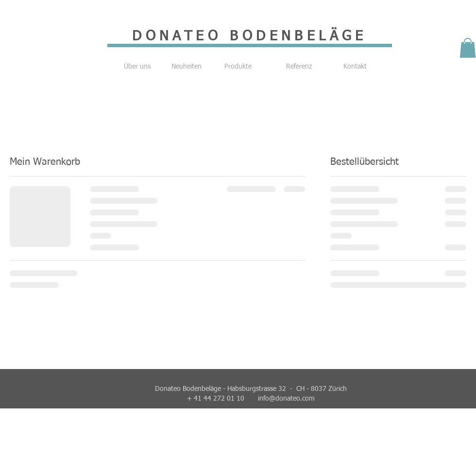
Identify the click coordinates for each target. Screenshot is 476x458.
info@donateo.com (286, 399)
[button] (468, 48)
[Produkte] (238, 67)
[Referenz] (299, 67)
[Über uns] (137, 67)
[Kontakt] (355, 67)
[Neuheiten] (187, 67)
